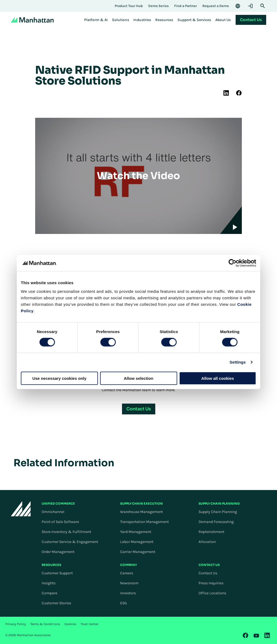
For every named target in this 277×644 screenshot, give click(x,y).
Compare (50, 593)
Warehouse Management (141, 512)
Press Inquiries (211, 583)
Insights (49, 583)
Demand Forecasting (216, 522)
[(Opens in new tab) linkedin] (226, 93)
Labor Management (137, 542)
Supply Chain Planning (218, 512)
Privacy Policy (16, 624)
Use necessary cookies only (59, 378)
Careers (127, 573)
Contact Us (208, 573)
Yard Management (136, 532)
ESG (123, 603)
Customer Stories (56, 603)
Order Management (58, 552)
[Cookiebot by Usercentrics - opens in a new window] (233, 263)
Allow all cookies (218, 378)
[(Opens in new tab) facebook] (239, 93)
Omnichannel (53, 512)
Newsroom (129, 583)
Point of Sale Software (60, 522)
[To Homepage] (21, 509)
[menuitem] (96, 20)
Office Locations (212, 593)
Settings (238, 362)
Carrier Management (138, 552)
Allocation (207, 542)
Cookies (70, 624)
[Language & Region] (238, 6)
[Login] (250, 6)
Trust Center (89, 624)
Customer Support (57, 573)
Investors (128, 593)
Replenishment (211, 532)
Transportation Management (144, 522)
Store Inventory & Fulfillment (66, 532)
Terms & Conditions (45, 624)
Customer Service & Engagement (70, 542)
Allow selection (138, 378)
